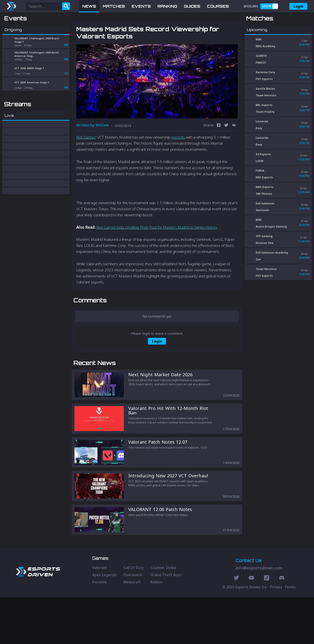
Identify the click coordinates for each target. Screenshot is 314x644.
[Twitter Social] (236, 625)
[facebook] (219, 149)
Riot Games (86, 160)
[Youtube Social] (251, 625)
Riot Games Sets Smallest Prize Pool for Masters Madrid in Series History (157, 251)
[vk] (234, 149)
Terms (290, 634)
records (178, 160)
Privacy (276, 634)
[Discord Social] (267, 625)
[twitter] (226, 149)
